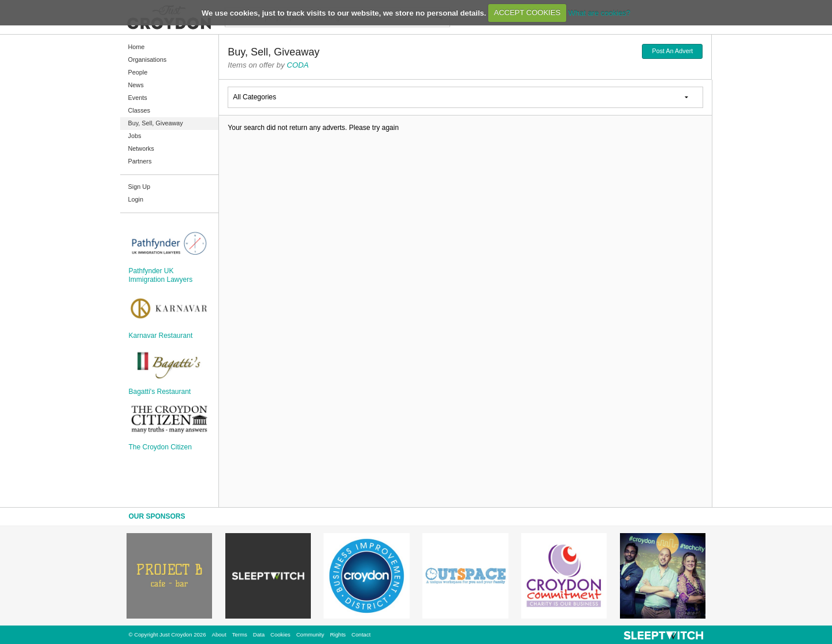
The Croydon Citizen (160, 447)
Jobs (135, 136)
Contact (361, 634)
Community (311, 634)
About (219, 634)
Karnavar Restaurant (161, 336)
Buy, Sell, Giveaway (156, 123)
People (138, 72)
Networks (141, 148)
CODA (298, 65)
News (136, 85)
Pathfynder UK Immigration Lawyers (161, 275)
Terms (240, 634)
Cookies (281, 634)
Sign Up (139, 187)
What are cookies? (599, 12)
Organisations (148, 59)
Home (137, 47)
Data (259, 634)
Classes (139, 110)
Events (138, 98)
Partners (140, 161)
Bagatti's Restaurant (160, 392)
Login (136, 199)
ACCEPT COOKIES (527, 12)
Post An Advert (672, 51)
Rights (338, 634)
